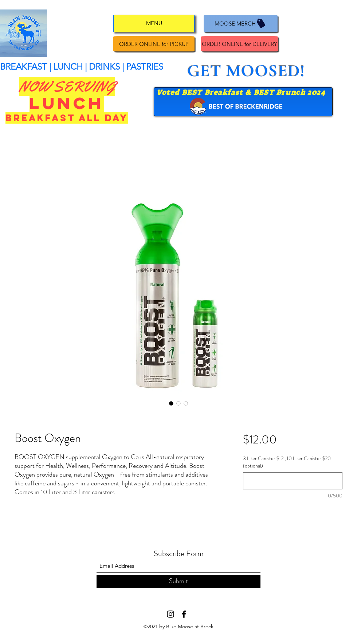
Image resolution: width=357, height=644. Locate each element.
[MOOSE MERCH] (241, 24)
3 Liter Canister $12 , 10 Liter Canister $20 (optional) (287, 462)
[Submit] (178, 581)
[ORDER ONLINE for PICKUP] (154, 44)
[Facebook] (184, 614)
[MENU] (154, 24)
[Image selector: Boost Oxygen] (171, 403)
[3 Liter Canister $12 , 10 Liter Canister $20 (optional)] (293, 481)
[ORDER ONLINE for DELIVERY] (240, 44)
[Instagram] (170, 614)
